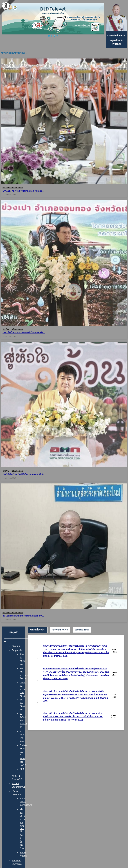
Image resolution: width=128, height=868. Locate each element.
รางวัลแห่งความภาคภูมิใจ (23, 689)
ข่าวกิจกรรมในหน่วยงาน (13, 188)
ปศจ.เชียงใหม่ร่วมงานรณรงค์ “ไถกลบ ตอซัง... (24, 332)
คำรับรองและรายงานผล (23, 720)
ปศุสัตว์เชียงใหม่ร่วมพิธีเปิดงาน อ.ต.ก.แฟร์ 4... (23, 473)
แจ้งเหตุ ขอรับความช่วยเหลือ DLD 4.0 (22, 820)
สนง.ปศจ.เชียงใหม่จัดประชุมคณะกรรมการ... (23, 614)
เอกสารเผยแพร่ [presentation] (82, 630)
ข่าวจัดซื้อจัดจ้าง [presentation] (38, 630)
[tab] (38, 630)
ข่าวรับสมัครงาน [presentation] (60, 630)
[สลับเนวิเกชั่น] (5, 641)
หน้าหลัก (16, 646)
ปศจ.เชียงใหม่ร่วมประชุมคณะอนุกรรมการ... (23, 191)
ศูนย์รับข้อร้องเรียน (22, 842)
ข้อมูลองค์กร (18, 650)
